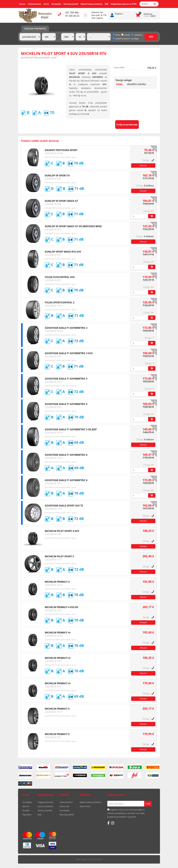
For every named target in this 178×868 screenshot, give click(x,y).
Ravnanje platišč (71, 4)
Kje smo (26, 806)
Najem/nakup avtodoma (92, 4)
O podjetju (27, 802)
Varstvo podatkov (46, 806)
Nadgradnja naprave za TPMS (124, 4)
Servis (46, 4)
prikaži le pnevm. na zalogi (127, 39)
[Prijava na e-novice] (148, 804)
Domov (22, 4)
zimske (126, 35)
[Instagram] (113, 823)
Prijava (119, 14)
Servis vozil (64, 806)
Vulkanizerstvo (35, 4)
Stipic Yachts (85, 806)
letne (116, 35)
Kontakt (26, 810)
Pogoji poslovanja (45, 802)
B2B (107, 4)
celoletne (137, 35)
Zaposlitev (27, 815)
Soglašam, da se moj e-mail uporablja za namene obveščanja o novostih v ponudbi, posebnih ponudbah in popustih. (126, 813)
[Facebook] (108, 823)
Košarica (148, 14)
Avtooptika (56, 4)
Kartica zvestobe (45, 810)
